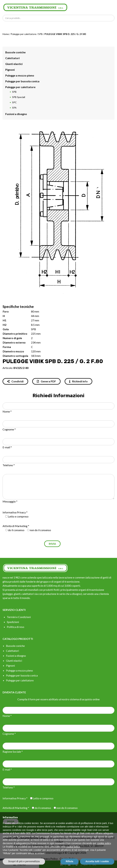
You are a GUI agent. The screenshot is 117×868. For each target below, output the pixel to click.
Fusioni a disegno (16, 114)
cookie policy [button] (104, 843)
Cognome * (9, 429)
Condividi (15, 381)
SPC (14, 102)
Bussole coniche (15, 52)
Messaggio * (10, 501)
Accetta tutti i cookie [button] (97, 861)
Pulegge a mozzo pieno (20, 75)
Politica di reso (16, 627)
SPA (14, 108)
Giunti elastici (14, 64)
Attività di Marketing (15, 526)
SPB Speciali (19, 97)
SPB (40, 34)
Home (6, 34)
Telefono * (9, 465)
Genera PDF (46, 381)
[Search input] (59, 18)
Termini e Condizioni (19, 617)
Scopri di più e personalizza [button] (24, 861)
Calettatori (12, 58)
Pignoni (10, 70)
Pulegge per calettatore (24, 34)
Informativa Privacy (14, 512)
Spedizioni (13, 622)
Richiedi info (78, 381)
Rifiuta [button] (70, 861)
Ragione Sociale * (13, 752)
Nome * (7, 411)
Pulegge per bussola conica (22, 81)
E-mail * (7, 447)
